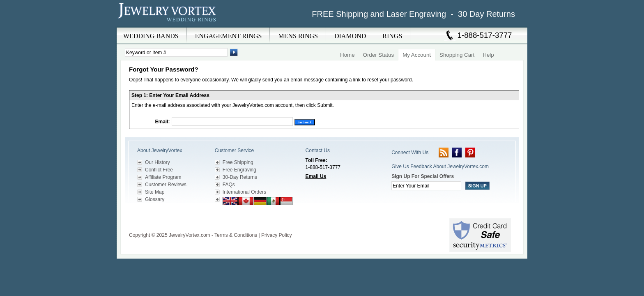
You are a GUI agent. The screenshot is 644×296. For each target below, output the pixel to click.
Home (347, 55)
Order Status (379, 55)
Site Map (155, 192)
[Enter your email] (426, 186)
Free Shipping (238, 162)
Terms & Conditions (236, 235)
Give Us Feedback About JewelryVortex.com (440, 166)
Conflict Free (159, 170)
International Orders (244, 192)
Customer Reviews (166, 185)
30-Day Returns (240, 177)
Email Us (316, 176)
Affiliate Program (163, 177)
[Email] (232, 121)
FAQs (229, 185)
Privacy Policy (277, 235)
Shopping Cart (457, 55)
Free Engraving (239, 170)
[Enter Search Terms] (176, 52)
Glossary (155, 199)
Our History (158, 162)
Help (488, 55)
